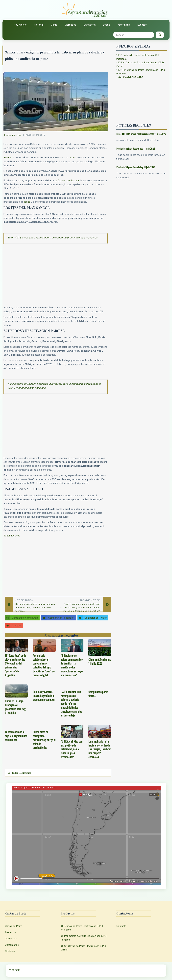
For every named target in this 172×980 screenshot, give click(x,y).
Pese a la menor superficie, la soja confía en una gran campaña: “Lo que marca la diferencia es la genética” (80, 607)
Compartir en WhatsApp (21, 618)
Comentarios (12, 945)
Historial (39, 25)
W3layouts (15, 970)
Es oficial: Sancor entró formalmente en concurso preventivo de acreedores (53, 238)
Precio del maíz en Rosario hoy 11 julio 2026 (136, 149)
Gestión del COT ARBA (131, 77)
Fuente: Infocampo (13, 135)
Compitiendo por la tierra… (98, 694)
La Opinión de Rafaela (67, 180)
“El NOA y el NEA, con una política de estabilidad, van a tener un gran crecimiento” (72, 749)
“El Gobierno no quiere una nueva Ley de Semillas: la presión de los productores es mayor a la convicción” (72, 665)
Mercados (70, 25)
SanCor (8, 158)
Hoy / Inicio (20, 25)
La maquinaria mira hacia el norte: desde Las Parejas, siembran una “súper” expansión (100, 749)
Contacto (10, 951)
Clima (54, 25)
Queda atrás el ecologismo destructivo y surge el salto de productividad (44, 740)
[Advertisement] (56, 566)
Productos (11, 932)
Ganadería (90, 25)
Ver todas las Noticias (19, 773)
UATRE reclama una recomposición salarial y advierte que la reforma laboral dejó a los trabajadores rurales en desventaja (71, 704)
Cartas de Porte (14, 926)
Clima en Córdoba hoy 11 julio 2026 (100, 662)
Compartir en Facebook (58, 618)
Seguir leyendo (12, 536)
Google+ (13, 626)
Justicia (72, 158)
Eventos (142, 25)
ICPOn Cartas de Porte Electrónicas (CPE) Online (83, 948)
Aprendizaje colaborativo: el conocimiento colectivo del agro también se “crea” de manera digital (44, 665)
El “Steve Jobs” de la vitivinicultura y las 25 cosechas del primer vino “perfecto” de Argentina (15, 665)
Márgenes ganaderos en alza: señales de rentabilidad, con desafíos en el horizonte (35, 607)
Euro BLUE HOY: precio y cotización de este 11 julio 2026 (141, 134)
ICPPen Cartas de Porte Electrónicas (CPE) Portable (84, 938)
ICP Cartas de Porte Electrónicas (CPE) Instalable (82, 928)
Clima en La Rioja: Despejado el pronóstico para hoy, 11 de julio (15, 707)
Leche (107, 25)
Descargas (11, 938)
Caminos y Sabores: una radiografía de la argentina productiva (44, 696)
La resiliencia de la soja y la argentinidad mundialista (16, 736)
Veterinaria (124, 25)
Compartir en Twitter (92, 618)
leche (27, 202)
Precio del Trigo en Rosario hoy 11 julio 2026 (136, 167)
